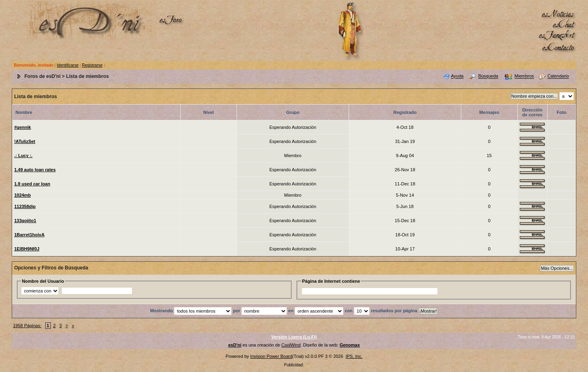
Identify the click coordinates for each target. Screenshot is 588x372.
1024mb (22, 195)
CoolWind (291, 345)
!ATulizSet (25, 141)
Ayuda (457, 76)
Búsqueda (488, 76)
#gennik (23, 127)
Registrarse (92, 65)
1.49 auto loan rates (35, 170)
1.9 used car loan (32, 184)
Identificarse (68, 65)
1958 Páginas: (27, 326)
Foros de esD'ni (42, 76)
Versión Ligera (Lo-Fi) (294, 337)
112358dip (25, 206)
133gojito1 (25, 221)
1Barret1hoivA (29, 235)
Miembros (524, 76)
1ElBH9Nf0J (27, 249)
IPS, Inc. (354, 356)
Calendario (558, 76)
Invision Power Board (271, 356)
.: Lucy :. (23, 156)
